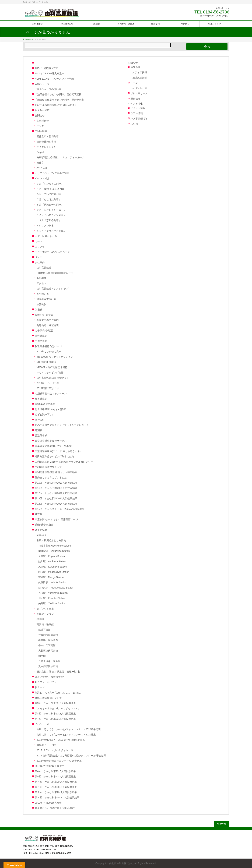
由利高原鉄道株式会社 (121, 863)
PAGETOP (222, 824)
